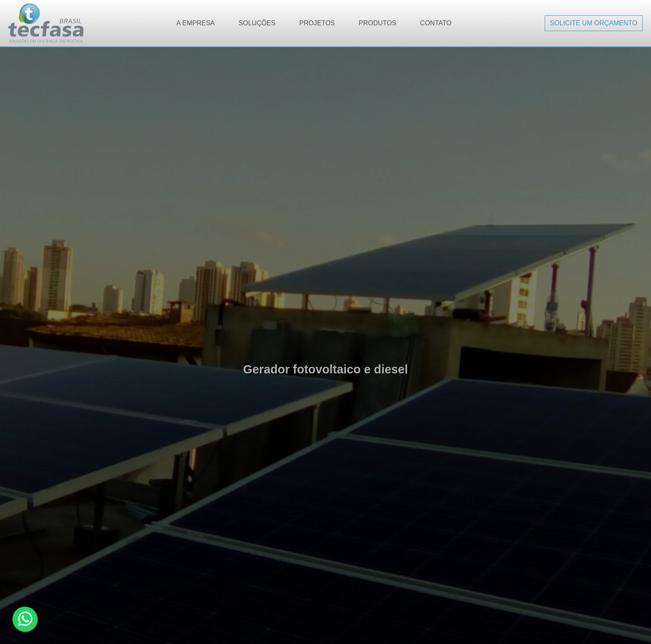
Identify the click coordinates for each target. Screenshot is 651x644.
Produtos (377, 23)
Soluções (257, 23)
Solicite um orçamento (594, 23)
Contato (436, 23)
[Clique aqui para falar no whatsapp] (25, 619)
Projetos (317, 23)
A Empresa (196, 23)
